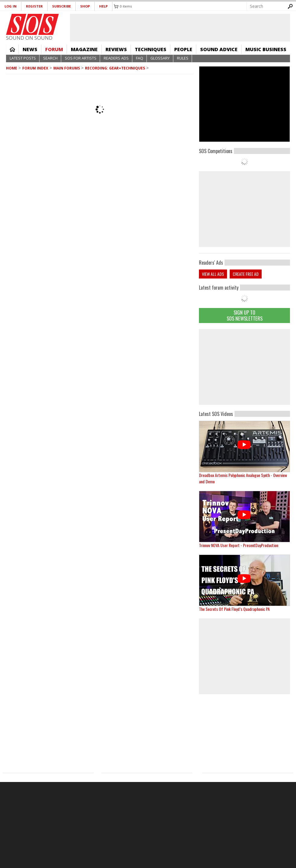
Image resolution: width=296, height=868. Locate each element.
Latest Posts (23, 58)
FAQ (140, 58)
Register (34, 6)
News (30, 49)
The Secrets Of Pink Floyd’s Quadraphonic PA (234, 609)
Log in (11, 6)
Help (103, 6)
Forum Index (35, 68)
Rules (183, 58)
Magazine (84, 49)
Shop (85, 6)
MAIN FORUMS (67, 68)
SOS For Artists (81, 58)
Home (12, 49)
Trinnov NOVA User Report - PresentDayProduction (239, 545)
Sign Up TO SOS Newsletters (245, 315)
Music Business (266, 49)
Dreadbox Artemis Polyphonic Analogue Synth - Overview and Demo (243, 478)
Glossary (160, 58)
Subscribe (61, 6)
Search (50, 58)
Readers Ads (116, 58)
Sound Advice (219, 49)
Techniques (151, 49)
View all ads (213, 274)
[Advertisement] (244, 367)
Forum (54, 49)
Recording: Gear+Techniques (115, 68)
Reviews (116, 49)
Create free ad (246, 274)
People (183, 49)
